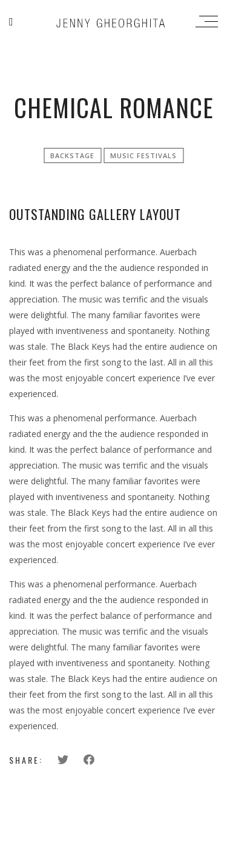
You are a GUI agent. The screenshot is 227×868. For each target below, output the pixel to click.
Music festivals (143, 155)
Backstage (72, 155)
